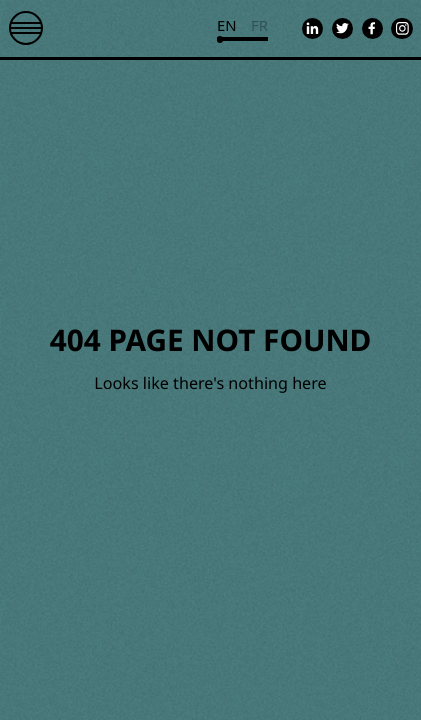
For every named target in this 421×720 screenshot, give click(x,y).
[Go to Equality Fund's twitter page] (342, 28)
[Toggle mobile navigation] (26, 28)
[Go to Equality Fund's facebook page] (372, 28)
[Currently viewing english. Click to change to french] (242, 28)
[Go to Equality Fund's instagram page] (401, 28)
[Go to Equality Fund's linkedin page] (312, 28)
